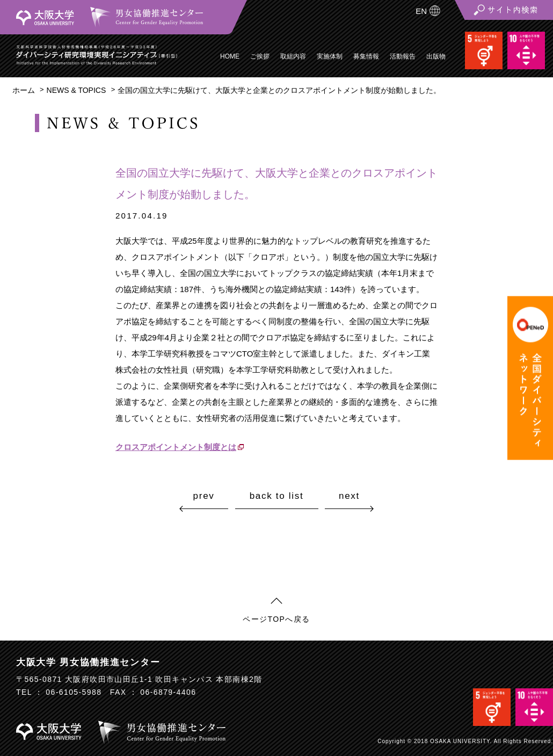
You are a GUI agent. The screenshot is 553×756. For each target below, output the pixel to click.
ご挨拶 (260, 56)
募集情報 (366, 56)
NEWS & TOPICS (77, 90)
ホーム (24, 90)
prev (204, 496)
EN (421, 11)
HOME (230, 56)
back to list (277, 496)
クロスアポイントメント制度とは (176, 447)
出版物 (436, 56)
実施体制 (330, 56)
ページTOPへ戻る (276, 619)
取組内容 (293, 56)
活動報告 (403, 56)
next (349, 496)
